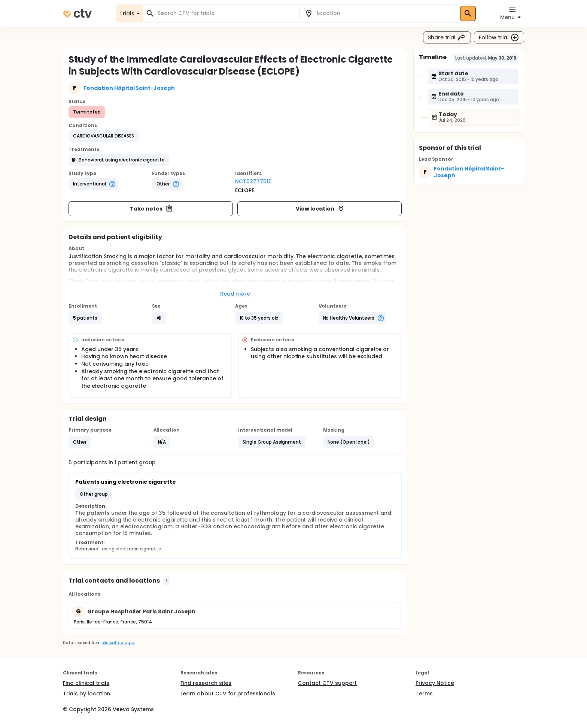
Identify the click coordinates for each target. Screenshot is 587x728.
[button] (104, 136)
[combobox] (226, 13)
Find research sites (206, 683)
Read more (235, 294)
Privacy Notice (435, 683)
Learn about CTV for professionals (228, 694)
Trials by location (86, 694)
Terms (424, 694)
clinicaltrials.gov (118, 643)
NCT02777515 (253, 181)
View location (320, 209)
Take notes (151, 209)
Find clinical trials (86, 683)
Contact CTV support (327, 683)
